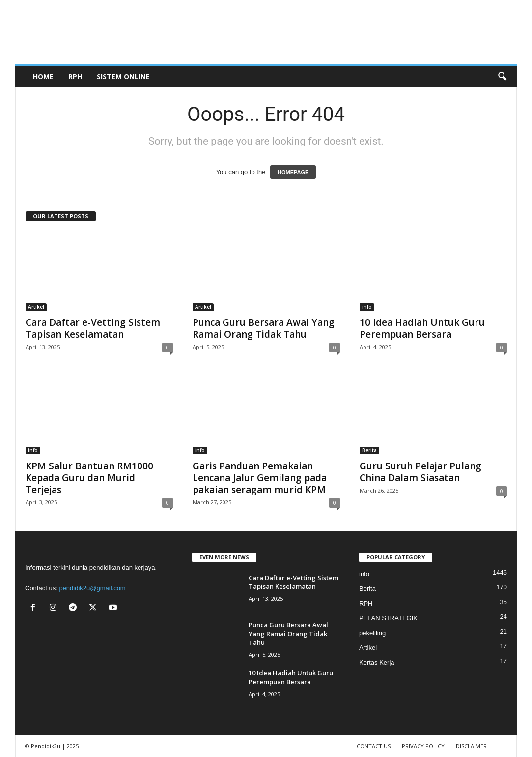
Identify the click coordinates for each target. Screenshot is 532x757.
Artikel (36, 307)
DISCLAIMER (471, 746)
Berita (369, 450)
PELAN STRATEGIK (388, 618)
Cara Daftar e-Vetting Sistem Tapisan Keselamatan (93, 328)
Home (43, 76)
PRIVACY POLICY (423, 746)
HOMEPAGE (293, 172)
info (367, 307)
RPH (75, 76)
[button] (502, 77)
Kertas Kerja (377, 662)
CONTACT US (374, 746)
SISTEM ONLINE (123, 76)
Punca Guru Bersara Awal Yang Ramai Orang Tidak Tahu (264, 328)
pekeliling (372, 633)
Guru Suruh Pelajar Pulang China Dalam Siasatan (420, 472)
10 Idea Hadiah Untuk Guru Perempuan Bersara (422, 328)
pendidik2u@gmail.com (92, 588)
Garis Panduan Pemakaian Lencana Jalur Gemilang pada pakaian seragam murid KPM (260, 478)
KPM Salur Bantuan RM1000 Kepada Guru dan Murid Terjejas (89, 478)
